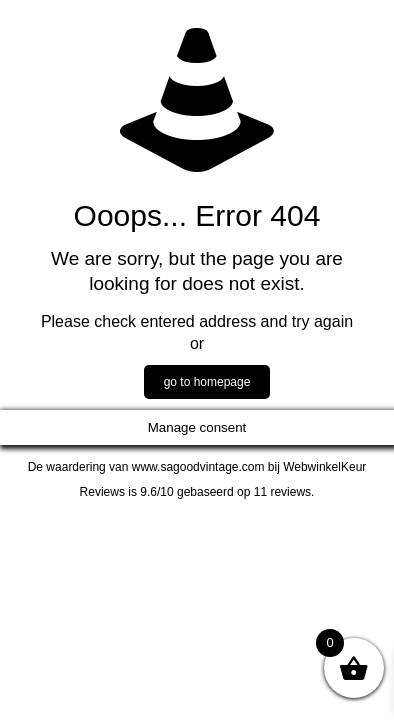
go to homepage (207, 382)
